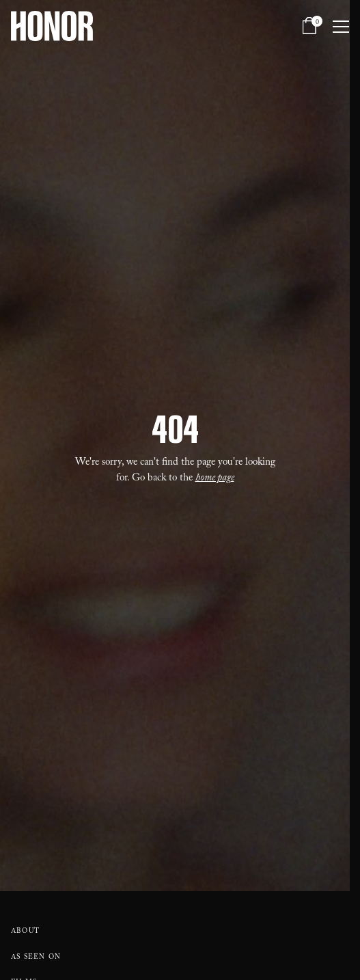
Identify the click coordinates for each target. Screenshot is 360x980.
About (25, 932)
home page (215, 479)
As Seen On (36, 958)
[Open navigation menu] (341, 26)
